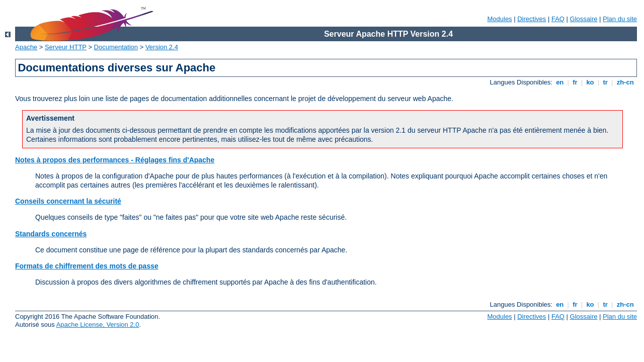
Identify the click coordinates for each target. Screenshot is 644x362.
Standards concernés (51, 234)
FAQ (558, 19)
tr (606, 82)
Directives (532, 19)
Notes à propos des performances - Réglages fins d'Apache (115, 160)
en (560, 82)
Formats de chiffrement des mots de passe (87, 266)
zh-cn (625, 82)
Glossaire (584, 19)
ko (590, 82)
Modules (499, 19)
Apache (26, 47)
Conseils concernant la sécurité (68, 201)
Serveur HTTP (66, 47)
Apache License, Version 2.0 (98, 325)
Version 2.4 (162, 47)
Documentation (116, 47)
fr (575, 82)
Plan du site (620, 19)
